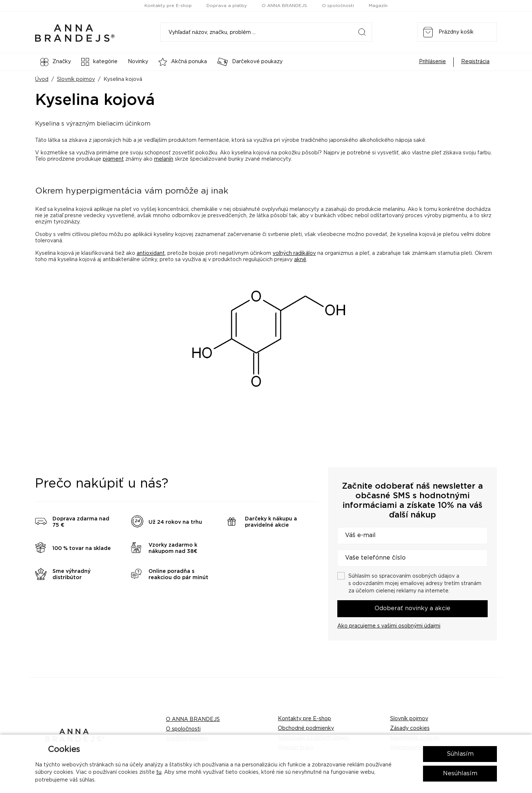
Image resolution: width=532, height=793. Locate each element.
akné (300, 260)
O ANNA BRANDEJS (284, 6)
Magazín (378, 6)
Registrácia (475, 62)
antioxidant (151, 253)
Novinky (138, 62)
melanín (164, 159)
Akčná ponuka (183, 62)
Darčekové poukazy (250, 62)
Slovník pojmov (76, 79)
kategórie (99, 62)
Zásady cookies (410, 728)
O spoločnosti (338, 6)
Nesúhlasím (460, 773)
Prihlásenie (432, 62)
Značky (56, 62)
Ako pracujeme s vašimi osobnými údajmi (389, 626)
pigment (113, 159)
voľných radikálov (294, 253)
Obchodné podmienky (306, 728)
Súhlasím (460, 754)
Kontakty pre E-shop (168, 6)
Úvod (42, 79)
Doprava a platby (227, 6)
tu (159, 772)
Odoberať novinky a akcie (412, 608)
